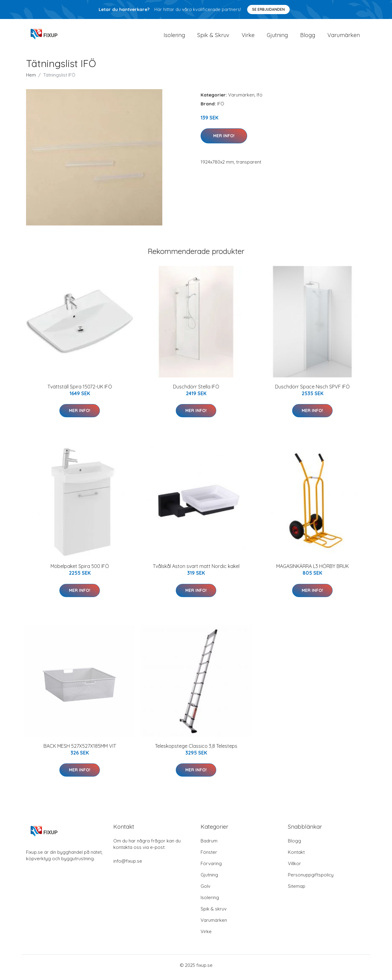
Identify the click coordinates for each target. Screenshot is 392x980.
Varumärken (344, 37)
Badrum (209, 845)
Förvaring (211, 868)
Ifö (260, 99)
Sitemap (297, 890)
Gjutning (277, 37)
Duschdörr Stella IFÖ (196, 391)
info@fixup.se (128, 865)
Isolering (174, 37)
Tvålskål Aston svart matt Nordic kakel (196, 570)
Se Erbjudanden (268, 9)
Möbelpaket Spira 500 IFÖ (80, 570)
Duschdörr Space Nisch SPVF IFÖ (312, 391)
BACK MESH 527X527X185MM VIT (80, 750)
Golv (205, 890)
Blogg (308, 37)
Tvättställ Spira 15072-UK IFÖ (80, 391)
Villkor (294, 868)
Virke (248, 37)
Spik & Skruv (213, 37)
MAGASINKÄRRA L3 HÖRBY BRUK (313, 570)
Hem (31, 79)
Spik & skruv (214, 913)
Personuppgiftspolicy (311, 879)
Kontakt (296, 856)
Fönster (209, 856)
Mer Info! (224, 140)
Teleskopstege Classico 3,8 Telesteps (196, 750)
